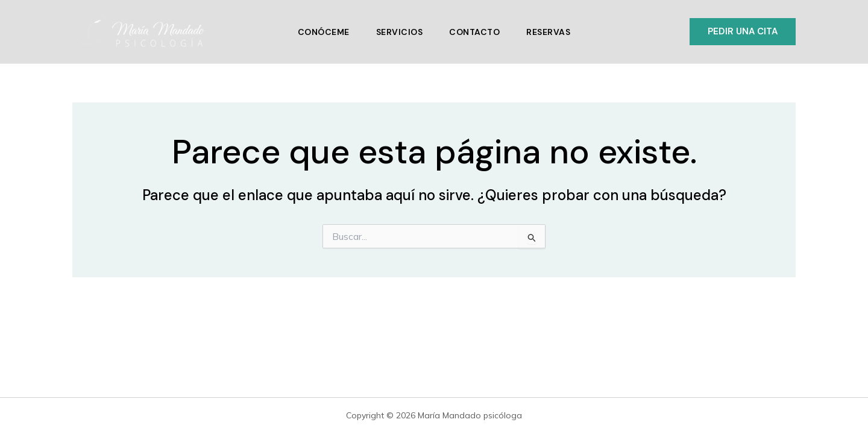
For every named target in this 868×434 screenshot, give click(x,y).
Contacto (474, 32)
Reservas (548, 32)
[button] (743, 32)
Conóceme (324, 32)
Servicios (400, 32)
